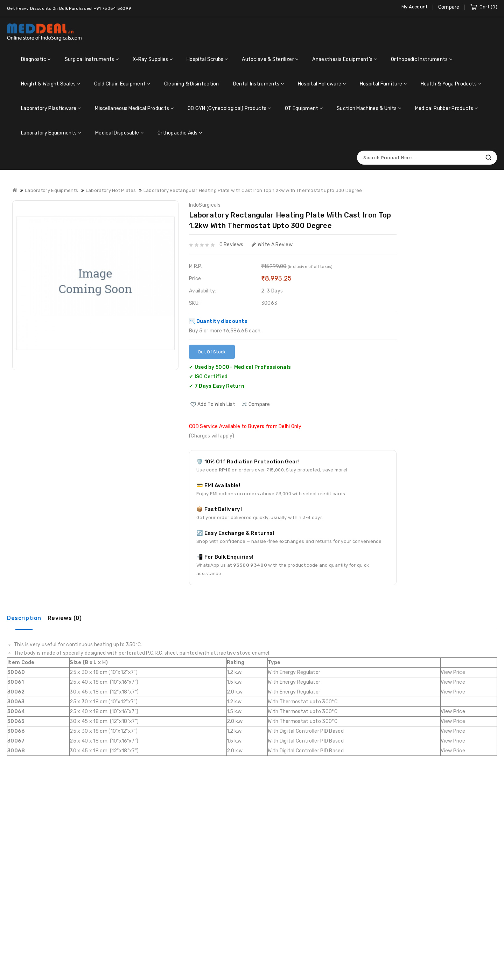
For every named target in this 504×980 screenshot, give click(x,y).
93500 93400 (250, 565)
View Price (453, 672)
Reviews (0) (65, 618)
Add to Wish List (216, 404)
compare (259, 404)
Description (24, 618)
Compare (449, 7)
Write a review (272, 245)
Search (488, 157)
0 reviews (232, 245)
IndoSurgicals (205, 205)
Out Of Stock (212, 352)
